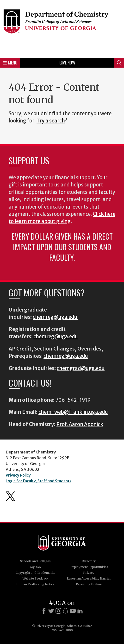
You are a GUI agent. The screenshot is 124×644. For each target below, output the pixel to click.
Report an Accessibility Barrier (89, 578)
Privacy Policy (18, 475)
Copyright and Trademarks (35, 573)
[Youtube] (73, 611)
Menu (10, 63)
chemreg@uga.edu (55, 317)
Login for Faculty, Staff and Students (39, 481)
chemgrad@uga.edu (81, 368)
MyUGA (35, 567)
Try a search (51, 121)
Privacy (89, 573)
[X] (51, 611)
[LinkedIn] (80, 611)
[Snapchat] (66, 611)
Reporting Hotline (89, 584)
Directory (89, 561)
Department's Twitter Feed (11, 496)
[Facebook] (44, 611)
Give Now (67, 63)
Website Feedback (35, 578)
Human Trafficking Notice (35, 584)
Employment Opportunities (89, 567)
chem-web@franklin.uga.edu (73, 412)
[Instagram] (58, 611)
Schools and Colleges (35, 561)
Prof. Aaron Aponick (80, 424)
